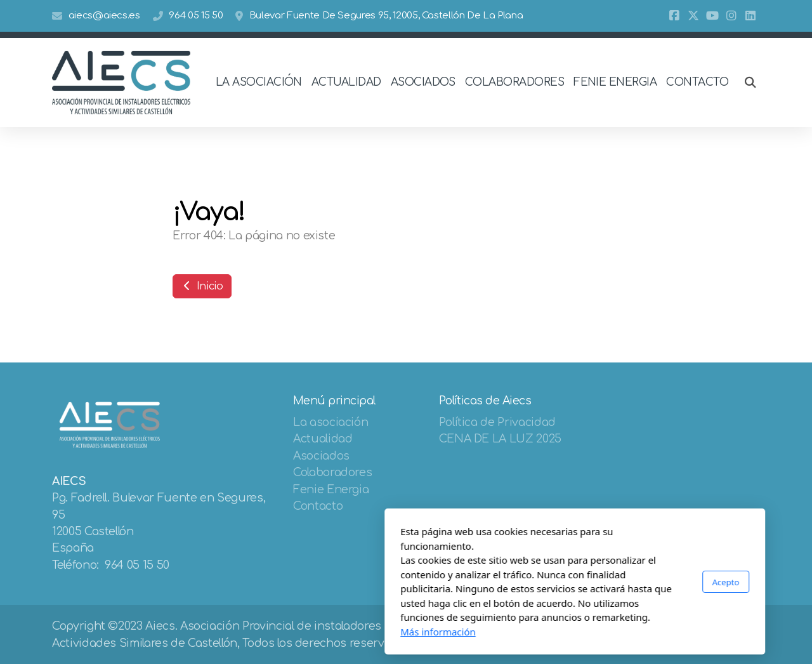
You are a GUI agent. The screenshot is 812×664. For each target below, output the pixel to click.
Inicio (202, 286)
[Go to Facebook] (674, 16)
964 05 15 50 (196, 16)
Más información (269, 632)
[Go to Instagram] (731, 16)
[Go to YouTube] (712, 16)
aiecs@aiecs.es (104, 16)
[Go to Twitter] (693, 16)
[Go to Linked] (750, 16)
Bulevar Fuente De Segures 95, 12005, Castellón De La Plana (386, 16)
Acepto (557, 582)
